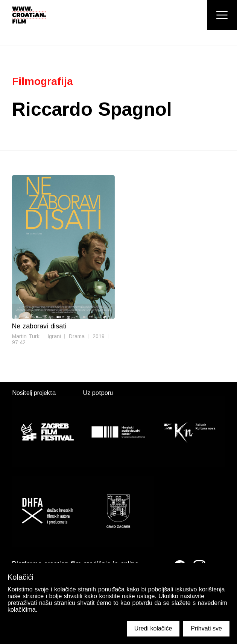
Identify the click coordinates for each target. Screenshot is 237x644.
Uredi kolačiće (153, 628)
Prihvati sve (206, 628)
